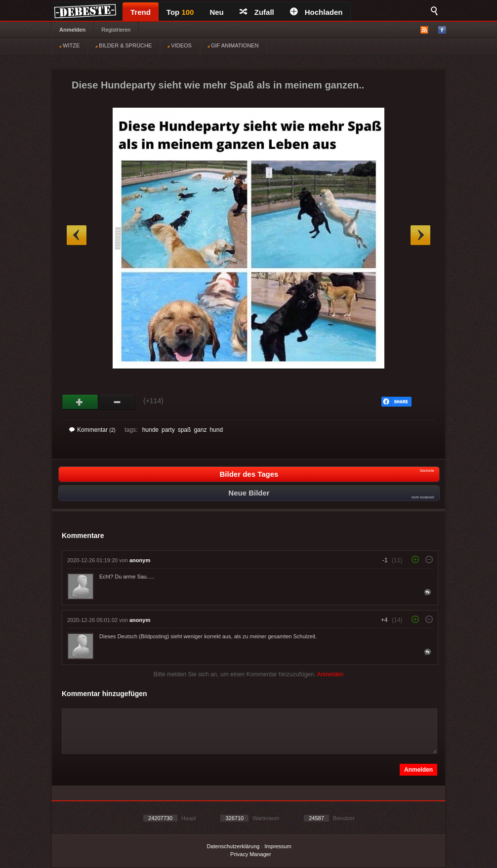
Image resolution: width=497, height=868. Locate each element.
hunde (150, 430)
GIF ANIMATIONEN (233, 45)
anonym (140, 560)
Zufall (257, 12)
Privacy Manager (251, 854)
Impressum (278, 846)
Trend (141, 12)
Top (180, 12)
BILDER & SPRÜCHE (124, 45)
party (168, 430)
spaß (185, 430)
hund (216, 430)
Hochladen (316, 12)
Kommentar (92, 430)
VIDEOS (180, 45)
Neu (216, 12)
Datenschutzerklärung (233, 846)
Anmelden (72, 30)
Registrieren (116, 30)
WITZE (69, 45)
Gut (80, 402)
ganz (200, 430)
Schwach (117, 402)
